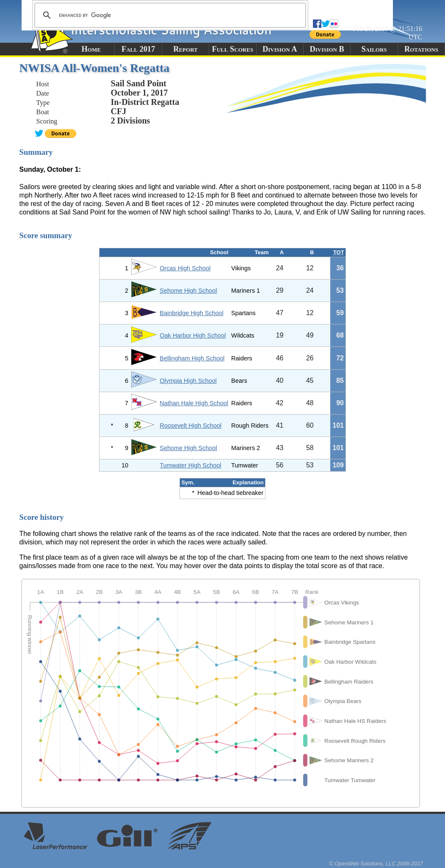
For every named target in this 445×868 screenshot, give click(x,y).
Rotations (421, 49)
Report (185, 49)
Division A (280, 49)
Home (91, 49)
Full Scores (233, 49)
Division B (327, 49)
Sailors (374, 49)
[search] (169, 15)
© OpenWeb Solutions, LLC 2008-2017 (376, 864)
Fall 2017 (138, 49)
